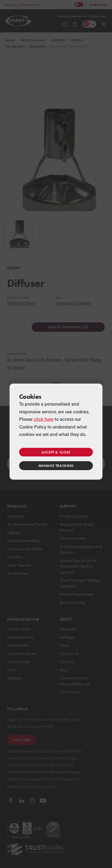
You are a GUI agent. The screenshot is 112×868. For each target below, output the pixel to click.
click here (44, 419)
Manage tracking (56, 466)
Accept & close (56, 452)
